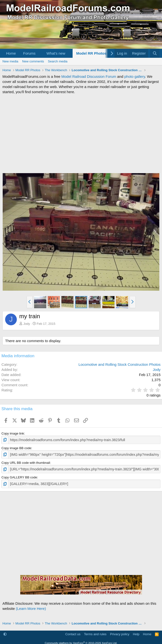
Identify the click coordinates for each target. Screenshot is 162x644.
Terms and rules (95, 632)
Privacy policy (120, 632)
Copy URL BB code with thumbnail (26, 462)
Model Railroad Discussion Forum (89, 76)
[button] (39, 53)
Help (136, 632)
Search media (58, 61)
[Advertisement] (81, 134)
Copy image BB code (16, 448)
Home (11, 53)
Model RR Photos (91, 53)
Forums (29, 53)
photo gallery (135, 76)
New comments (33, 61)
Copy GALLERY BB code (19, 476)
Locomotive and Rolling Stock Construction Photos (119, 364)
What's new (56, 53)
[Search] (155, 53)
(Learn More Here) (31, 607)
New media (10, 61)
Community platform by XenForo (81, 641)
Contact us (73, 632)
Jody (27, 324)
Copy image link (13, 433)
